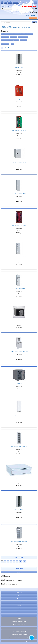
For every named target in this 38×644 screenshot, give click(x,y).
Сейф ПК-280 (19, 320)
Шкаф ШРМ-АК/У (19, 67)
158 (21, 562)
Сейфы (19, 618)
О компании (19, 592)
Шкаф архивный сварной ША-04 (19, 289)
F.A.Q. (19, 609)
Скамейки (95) (5, 37)
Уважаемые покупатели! (6, 577)
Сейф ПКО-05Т (19, 383)
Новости (19, 572)
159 (25, 562)
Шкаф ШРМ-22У (19, 510)
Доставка (19, 599)
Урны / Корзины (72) (23, 37)
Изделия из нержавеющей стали (19, 631)
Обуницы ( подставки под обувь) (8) (10, 40)
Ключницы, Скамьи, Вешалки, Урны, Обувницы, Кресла (19, 641)
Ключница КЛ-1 (19, 99)
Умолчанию (5, 44)
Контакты (19, 596)
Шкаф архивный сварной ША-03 (19, 257)
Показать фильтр (19, 569)
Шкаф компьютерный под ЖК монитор (19, 352)
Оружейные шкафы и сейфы (19, 625)
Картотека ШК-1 (19, 478)
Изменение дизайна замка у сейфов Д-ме (9, 585)
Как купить (19, 605)
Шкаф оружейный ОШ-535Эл (19, 225)
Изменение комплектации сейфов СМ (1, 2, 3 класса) (11, 581)
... (17, 562)
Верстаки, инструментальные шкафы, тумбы (19, 638)
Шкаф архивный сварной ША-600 (19, 541)
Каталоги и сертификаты (19, 602)
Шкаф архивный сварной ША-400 (19, 447)
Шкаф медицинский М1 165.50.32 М (19, 415)
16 (12, 44)
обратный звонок (33, 18)
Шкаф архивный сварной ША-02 (19, 194)
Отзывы (19, 615)
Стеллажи (19, 628)
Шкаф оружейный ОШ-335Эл (19, 131)
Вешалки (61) (13, 37)
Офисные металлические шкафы (19, 622)
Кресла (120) (24, 40)
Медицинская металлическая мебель (19, 635)
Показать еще (19, 557)
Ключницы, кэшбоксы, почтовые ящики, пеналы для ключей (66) (17, 34)
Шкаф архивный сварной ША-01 (19, 162)
